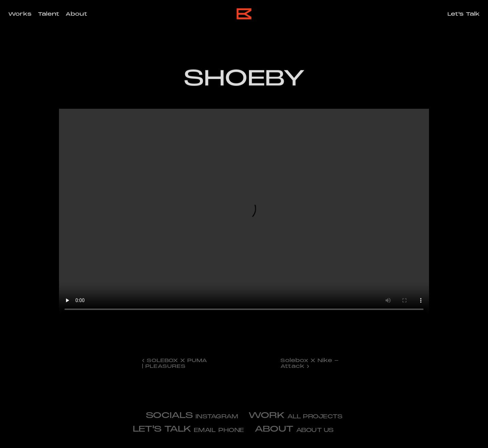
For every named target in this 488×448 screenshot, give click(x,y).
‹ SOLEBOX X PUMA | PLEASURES (175, 363)
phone (231, 430)
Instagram (217, 416)
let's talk (162, 429)
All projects (315, 416)
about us (315, 430)
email (205, 430)
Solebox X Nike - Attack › (310, 363)
